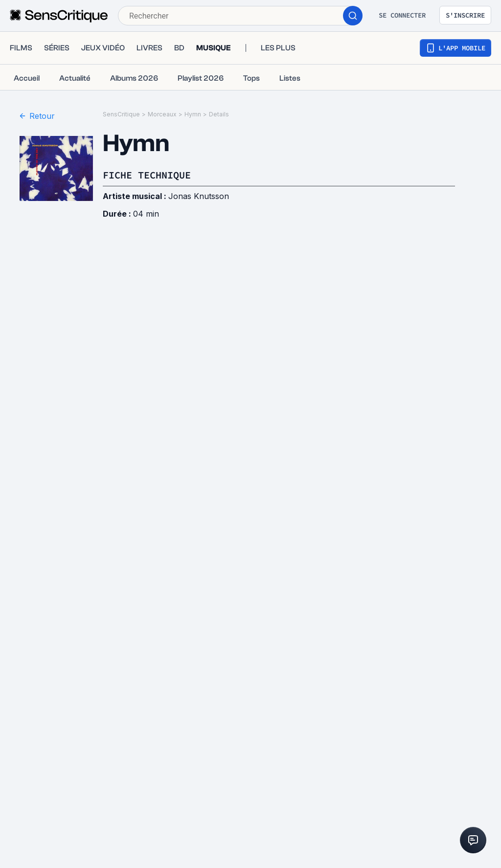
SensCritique (121, 114)
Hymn (193, 114)
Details (219, 114)
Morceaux (162, 114)
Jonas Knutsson (199, 196)
